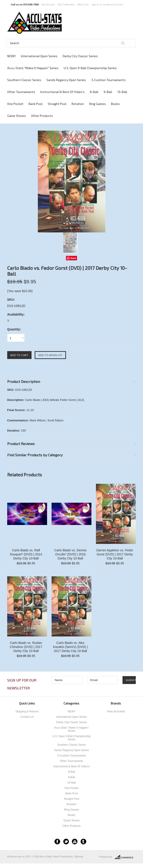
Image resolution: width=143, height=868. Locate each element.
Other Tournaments (21, 92)
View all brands (116, 711)
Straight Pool (57, 104)
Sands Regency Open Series (66, 80)
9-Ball (108, 92)
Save (73, 258)
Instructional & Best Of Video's (62, 92)
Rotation (78, 104)
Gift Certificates (66, 5)
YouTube (75, 842)
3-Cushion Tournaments (108, 80)
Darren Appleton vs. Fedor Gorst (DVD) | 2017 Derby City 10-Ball (115, 554)
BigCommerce (125, 857)
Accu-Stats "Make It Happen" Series (33, 68)
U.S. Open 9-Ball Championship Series (90, 68)
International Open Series (39, 56)
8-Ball (94, 92)
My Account (48, 5)
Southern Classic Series (24, 80)
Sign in (95, 5)
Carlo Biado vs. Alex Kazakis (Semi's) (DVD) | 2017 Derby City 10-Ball (70, 647)
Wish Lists (83, 5)
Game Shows (17, 116)
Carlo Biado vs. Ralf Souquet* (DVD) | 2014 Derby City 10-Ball (26, 554)
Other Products (42, 116)
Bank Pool (36, 104)
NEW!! (11, 56)
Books (115, 104)
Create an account (113, 5)
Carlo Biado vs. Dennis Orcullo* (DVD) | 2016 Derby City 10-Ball (70, 554)
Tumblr (83, 842)
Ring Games (98, 104)
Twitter (66, 842)
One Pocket (15, 104)
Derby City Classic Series (80, 56)
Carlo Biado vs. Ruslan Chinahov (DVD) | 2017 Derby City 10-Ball (26, 647)
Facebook (57, 842)
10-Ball (122, 92)
